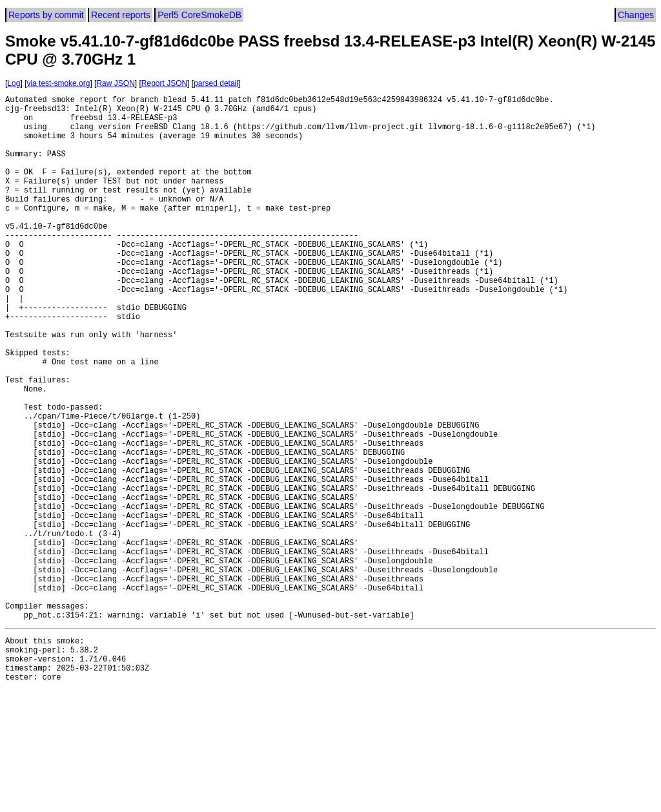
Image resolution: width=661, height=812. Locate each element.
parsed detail (216, 83)
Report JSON (164, 83)
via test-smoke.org (58, 83)
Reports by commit (46, 15)
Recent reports (121, 15)
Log (14, 83)
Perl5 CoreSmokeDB (199, 15)
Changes (636, 15)
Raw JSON (115, 83)
